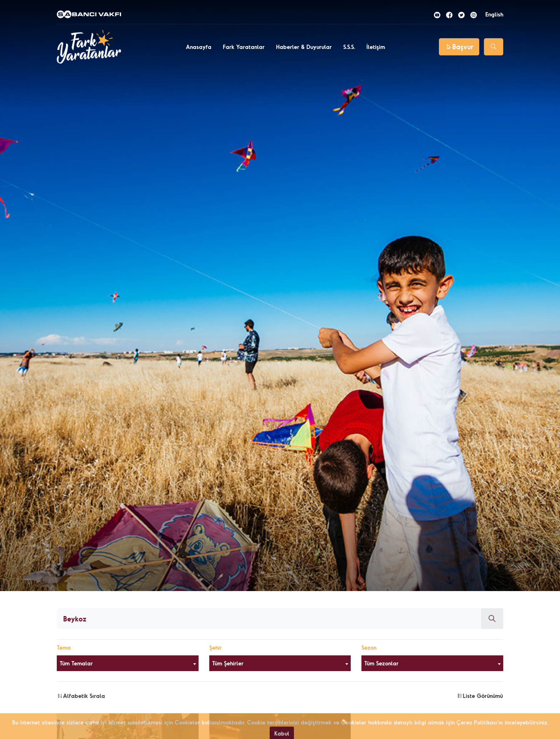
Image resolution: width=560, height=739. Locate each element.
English (494, 14)
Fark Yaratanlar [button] (244, 47)
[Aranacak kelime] (269, 619)
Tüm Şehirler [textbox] (228, 663)
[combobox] (128, 663)
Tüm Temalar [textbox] (76, 663)
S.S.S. (349, 47)
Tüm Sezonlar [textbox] (381, 663)
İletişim (376, 47)
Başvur (459, 47)
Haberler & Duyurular (304, 47)
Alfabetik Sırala (81, 696)
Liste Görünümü (480, 696)
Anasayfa (199, 47)
